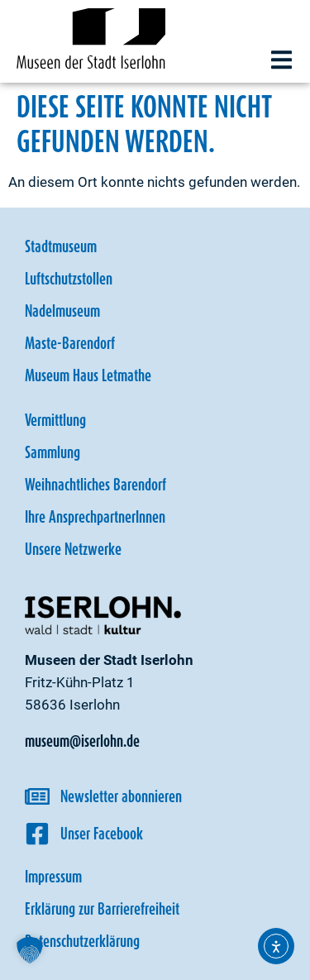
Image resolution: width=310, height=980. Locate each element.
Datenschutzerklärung (82, 941)
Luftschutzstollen (69, 279)
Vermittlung (55, 420)
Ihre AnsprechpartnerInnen (95, 517)
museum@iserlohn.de (82, 741)
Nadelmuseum (62, 311)
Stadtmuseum (61, 246)
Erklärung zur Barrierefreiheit (102, 909)
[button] (281, 60)
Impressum (53, 877)
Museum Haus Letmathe (88, 375)
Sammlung (52, 452)
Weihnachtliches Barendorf (95, 485)
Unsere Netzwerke (73, 549)
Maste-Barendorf (70, 343)
